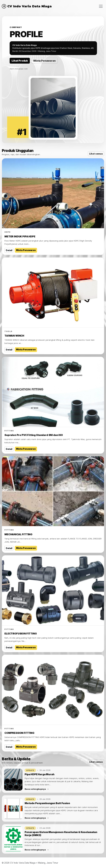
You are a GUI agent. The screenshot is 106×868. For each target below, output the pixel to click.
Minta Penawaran (45, 61)
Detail (9, 250)
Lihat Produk (20, 61)
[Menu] (101, 6)
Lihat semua (96, 154)
